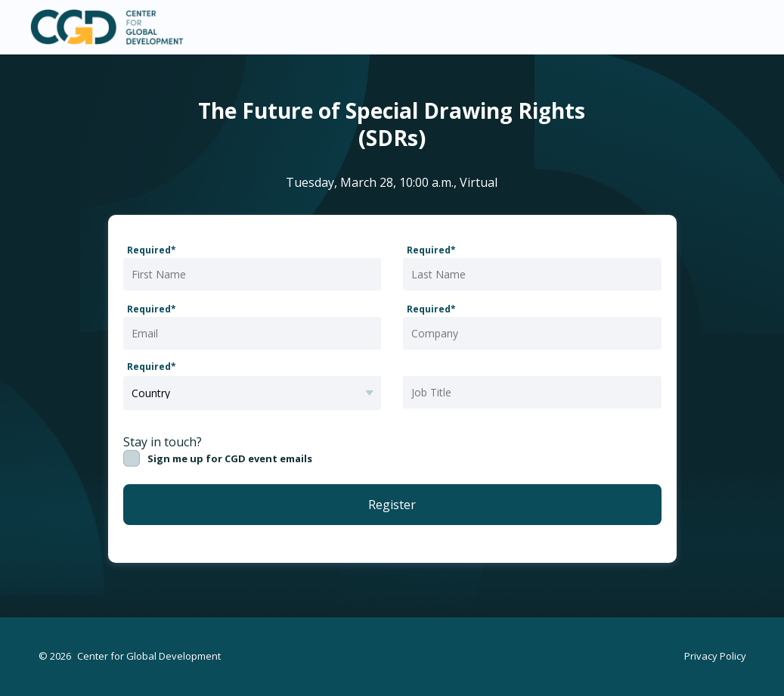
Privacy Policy (715, 656)
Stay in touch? (163, 442)
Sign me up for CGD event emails (230, 458)
